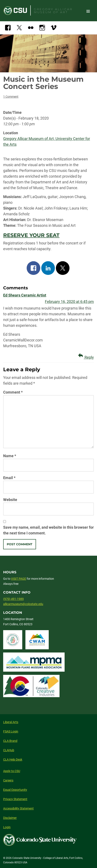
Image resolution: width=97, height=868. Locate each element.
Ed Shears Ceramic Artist (25, 295)
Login (7, 827)
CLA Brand (10, 741)
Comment (13, 392)
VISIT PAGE (19, 579)
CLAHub (9, 750)
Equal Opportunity (15, 790)
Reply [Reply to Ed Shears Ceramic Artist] (85, 356)
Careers (8, 780)
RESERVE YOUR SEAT (31, 235)
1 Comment (11, 97)
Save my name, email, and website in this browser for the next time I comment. (48, 530)
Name (10, 456)
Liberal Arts (11, 722)
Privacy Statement (15, 799)
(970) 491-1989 (13, 599)
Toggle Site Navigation (88, 11)
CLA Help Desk (13, 759)
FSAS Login (11, 731)
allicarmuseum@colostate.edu (23, 604)
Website (10, 500)
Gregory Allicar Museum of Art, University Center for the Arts (47, 141)
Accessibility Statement (18, 808)
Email (9, 478)
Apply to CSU (12, 771)
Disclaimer (10, 818)
